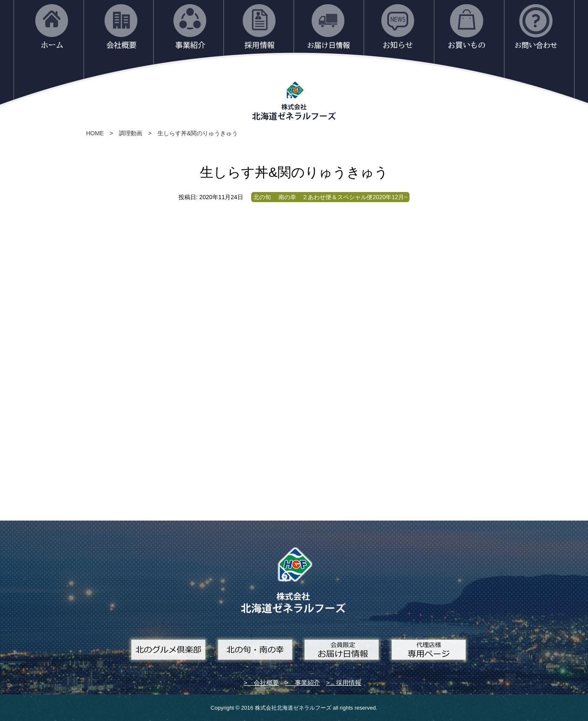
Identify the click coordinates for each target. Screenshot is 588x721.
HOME (95, 133)
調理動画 (131, 133)
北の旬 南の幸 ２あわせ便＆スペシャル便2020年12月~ (330, 197)
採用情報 (349, 683)
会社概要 (266, 683)
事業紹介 (307, 683)
